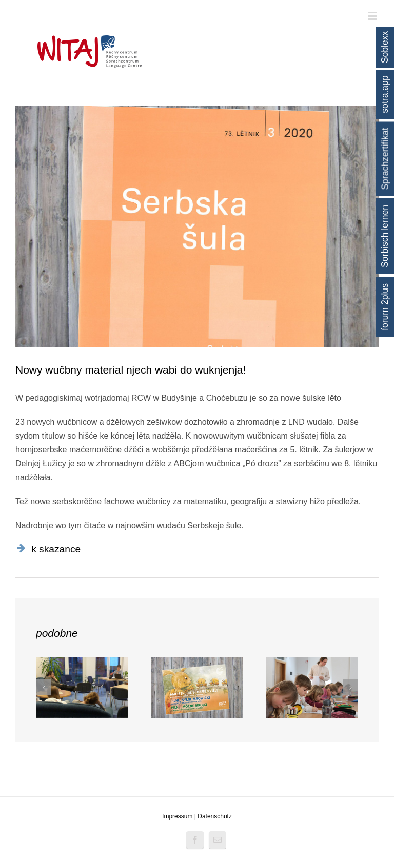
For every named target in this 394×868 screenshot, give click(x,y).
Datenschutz (215, 816)
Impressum (177, 816)
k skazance (56, 549)
